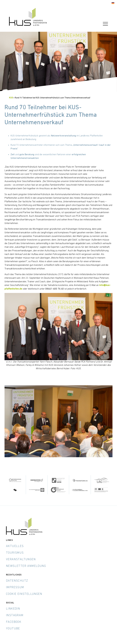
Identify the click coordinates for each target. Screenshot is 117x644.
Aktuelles (15, 546)
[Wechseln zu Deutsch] (113, 3)
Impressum (15, 587)
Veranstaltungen (21, 559)
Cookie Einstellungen (24, 594)
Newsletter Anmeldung (26, 566)
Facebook (14, 622)
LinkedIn (13, 609)
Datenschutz (17, 581)
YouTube (13, 629)
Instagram (15, 615)
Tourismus (15, 553)
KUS (11, 98)
